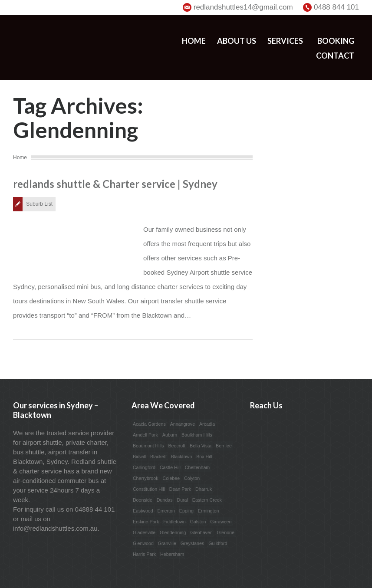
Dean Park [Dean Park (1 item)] (180, 489)
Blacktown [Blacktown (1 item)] (182, 457)
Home (194, 41)
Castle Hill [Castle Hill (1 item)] (170, 467)
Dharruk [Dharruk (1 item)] (204, 489)
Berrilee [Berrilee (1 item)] (224, 446)
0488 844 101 (336, 7)
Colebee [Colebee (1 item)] (171, 478)
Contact (335, 56)
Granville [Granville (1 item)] (167, 543)
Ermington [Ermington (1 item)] (209, 511)
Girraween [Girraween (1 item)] (221, 522)
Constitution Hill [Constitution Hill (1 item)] (149, 489)
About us (237, 41)
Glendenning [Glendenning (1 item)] (173, 532)
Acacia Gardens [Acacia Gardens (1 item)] (149, 424)
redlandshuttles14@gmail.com (243, 7)
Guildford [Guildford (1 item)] (218, 543)
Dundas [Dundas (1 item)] (165, 500)
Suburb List (39, 204)
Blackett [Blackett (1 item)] (158, 457)
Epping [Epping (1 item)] (186, 511)
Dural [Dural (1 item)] (182, 500)
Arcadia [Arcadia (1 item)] (207, 424)
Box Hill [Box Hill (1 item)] (204, 457)
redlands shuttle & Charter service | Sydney (115, 184)
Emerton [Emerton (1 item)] (166, 511)
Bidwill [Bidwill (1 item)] (139, 457)
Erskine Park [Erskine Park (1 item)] (146, 522)
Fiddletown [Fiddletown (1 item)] (174, 522)
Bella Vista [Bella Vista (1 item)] (201, 446)
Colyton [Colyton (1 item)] (192, 478)
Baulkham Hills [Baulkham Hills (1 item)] (197, 435)
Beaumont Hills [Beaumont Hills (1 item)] (148, 446)
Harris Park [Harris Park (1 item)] (144, 554)
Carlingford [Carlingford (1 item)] (144, 467)
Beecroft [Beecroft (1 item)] (177, 446)
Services (285, 41)
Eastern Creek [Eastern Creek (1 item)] (207, 500)
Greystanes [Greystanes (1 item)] (193, 543)
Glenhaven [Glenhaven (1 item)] (201, 532)
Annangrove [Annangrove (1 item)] (183, 424)
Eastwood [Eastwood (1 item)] (143, 511)
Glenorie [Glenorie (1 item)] (226, 532)
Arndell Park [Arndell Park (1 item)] (145, 435)
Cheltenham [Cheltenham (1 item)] (197, 467)
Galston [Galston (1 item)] (198, 522)
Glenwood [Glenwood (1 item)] (143, 543)
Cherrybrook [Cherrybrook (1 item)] (146, 478)
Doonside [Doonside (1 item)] (143, 500)
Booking (336, 41)
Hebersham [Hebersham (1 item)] (172, 554)
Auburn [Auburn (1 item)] (170, 435)
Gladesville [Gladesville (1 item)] (144, 532)
